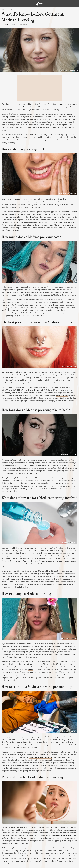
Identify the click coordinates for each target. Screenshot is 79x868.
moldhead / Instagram (70, 282)
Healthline (37, 390)
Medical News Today (31, 217)
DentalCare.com (62, 395)
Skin (10, 10)
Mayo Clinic (21, 856)
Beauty (4, 10)
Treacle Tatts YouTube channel (41, 757)
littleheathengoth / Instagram (69, 455)
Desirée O (7, 25)
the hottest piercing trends (14, 107)
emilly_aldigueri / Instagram (69, 638)
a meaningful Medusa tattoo (51, 104)
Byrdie (30, 670)
